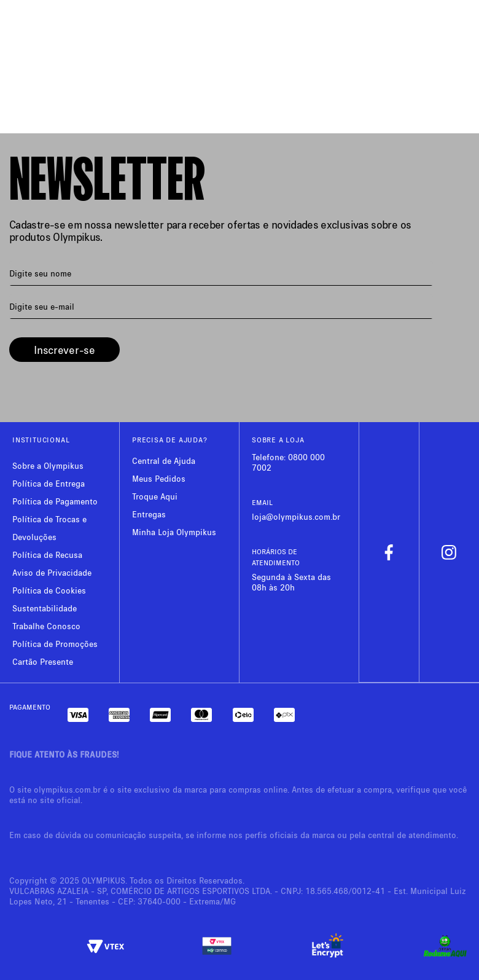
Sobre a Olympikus (48, 465)
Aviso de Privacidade (52, 572)
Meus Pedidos (159, 478)
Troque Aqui (155, 496)
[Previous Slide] (21, 44)
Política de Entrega (49, 483)
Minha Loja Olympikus (174, 532)
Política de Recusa (47, 555)
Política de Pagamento (55, 501)
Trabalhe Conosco (46, 626)
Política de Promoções (55, 644)
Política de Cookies (49, 590)
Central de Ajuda (164, 461)
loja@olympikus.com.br (296, 516)
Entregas (149, 514)
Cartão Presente (43, 661)
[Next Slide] (458, 44)
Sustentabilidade (45, 608)
